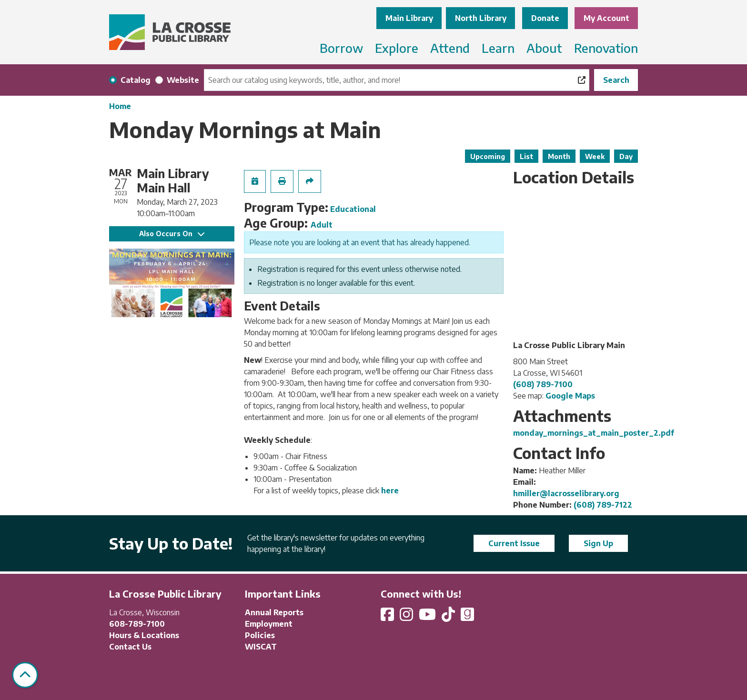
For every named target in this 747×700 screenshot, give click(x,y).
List (526, 156)
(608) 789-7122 (603, 505)
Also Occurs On (172, 234)
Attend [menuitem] (450, 48)
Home (120, 106)
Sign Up (598, 543)
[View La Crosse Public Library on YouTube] (428, 617)
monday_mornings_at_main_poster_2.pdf (594, 433)
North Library (481, 18)
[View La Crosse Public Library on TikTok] (449, 617)
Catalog (136, 80)
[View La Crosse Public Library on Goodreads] (467, 617)
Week (595, 156)
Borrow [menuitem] (341, 48)
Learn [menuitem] (498, 48)
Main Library (409, 18)
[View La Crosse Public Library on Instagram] (407, 617)
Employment (269, 624)
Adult (322, 225)
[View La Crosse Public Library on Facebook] (388, 617)
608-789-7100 (137, 624)
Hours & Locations (144, 635)
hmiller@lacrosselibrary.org (566, 493)
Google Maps (570, 396)
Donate (545, 18)
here (390, 490)
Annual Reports (274, 612)
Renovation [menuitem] (606, 48)
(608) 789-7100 (543, 384)
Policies (260, 635)
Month (559, 156)
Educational (353, 209)
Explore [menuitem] (397, 48)
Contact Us (130, 647)
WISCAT (261, 647)
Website (183, 80)
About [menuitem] (544, 48)
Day (626, 156)
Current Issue (514, 543)
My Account (606, 18)
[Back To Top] (25, 675)
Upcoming (488, 156)
